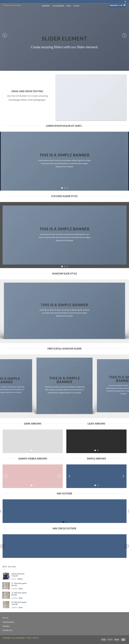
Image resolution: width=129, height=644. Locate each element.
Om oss (5, 618)
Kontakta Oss (7, 630)
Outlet (77, 6)
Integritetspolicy (8, 622)
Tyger (69, 6)
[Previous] (5, 35)
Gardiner (47, 6)
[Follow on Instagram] (125, 2)
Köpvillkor (6, 626)
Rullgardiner (58, 6)
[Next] (124, 35)
